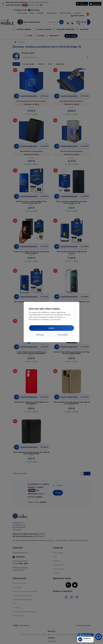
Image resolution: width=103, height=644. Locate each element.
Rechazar (40, 335)
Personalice (63, 335)
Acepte (51, 328)
